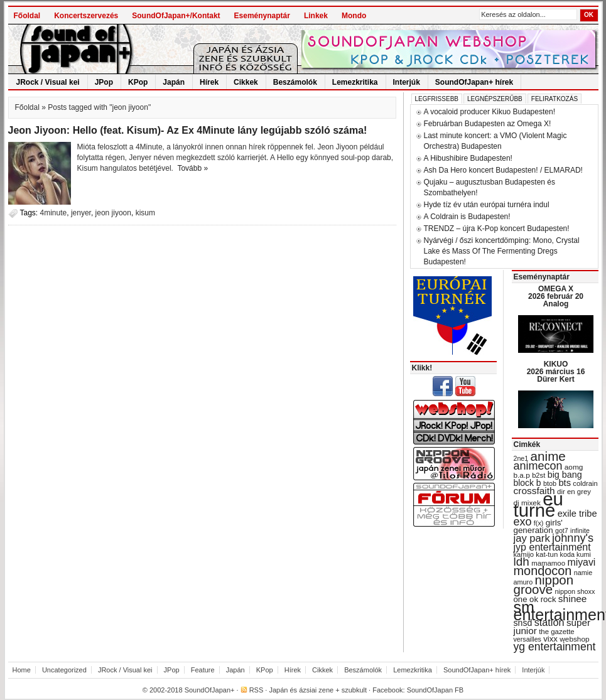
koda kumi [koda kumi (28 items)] (576, 554)
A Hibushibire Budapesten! (468, 158)
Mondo (354, 16)
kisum (145, 213)
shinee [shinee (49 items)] (573, 599)
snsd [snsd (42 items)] (523, 623)
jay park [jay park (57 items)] (532, 538)
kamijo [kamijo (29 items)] (524, 554)
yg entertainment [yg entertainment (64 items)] (555, 647)
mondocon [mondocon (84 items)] (543, 571)
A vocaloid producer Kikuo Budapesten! (490, 112)
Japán (174, 82)
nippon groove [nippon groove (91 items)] (544, 584)
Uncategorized (64, 670)
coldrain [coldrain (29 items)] (585, 483)
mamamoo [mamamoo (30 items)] (548, 563)
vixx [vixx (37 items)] (550, 639)
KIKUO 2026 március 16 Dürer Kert (556, 372)
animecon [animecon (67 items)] (538, 466)
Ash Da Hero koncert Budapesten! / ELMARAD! (503, 170)
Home (22, 670)
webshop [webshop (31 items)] (574, 639)
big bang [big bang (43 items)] (565, 475)
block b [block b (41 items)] (528, 483)
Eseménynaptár (262, 16)
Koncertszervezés (86, 16)
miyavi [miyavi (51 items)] (581, 562)
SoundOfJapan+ (210, 690)
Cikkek (246, 82)
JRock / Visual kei (48, 82)
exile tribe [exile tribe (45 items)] (577, 514)
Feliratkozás (555, 99)
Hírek (209, 82)
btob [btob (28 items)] (550, 483)
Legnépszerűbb (495, 99)
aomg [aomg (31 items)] (574, 467)
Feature (203, 670)
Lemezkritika (355, 82)
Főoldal (27, 16)
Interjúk (407, 82)
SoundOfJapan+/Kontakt (176, 16)
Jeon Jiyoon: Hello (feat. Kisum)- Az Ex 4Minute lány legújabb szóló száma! (188, 130)
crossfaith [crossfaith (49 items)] (534, 491)
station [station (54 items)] (549, 622)
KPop (138, 82)
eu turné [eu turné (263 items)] (538, 504)
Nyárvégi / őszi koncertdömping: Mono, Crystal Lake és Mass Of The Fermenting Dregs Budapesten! (502, 251)
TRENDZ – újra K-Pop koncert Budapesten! (497, 229)
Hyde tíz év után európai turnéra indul (487, 205)
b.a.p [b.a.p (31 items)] (522, 475)
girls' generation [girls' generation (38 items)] (538, 526)
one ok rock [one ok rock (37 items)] (535, 599)
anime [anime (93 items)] (548, 456)
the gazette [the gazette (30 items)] (557, 632)
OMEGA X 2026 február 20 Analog (556, 296)
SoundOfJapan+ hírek (474, 82)
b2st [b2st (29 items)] (538, 475)
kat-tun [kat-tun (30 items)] (547, 554)
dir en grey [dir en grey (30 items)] (574, 492)
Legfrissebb (437, 99)
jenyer (81, 213)
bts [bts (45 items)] (565, 483)
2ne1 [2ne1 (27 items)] (521, 458)
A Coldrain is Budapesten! (467, 217)
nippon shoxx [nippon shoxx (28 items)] (575, 591)
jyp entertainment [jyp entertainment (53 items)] (552, 547)
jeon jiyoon (113, 213)
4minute (54, 213)
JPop (104, 82)
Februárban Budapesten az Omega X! (488, 124)
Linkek (316, 16)
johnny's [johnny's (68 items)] (573, 538)
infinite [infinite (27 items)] (580, 530)
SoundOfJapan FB (436, 690)
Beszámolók (295, 82)
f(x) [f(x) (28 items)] (539, 523)
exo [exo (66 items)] (523, 522)
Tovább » (192, 168)
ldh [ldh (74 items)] (522, 562)
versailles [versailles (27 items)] (528, 639)
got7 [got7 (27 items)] (562, 530)
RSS (257, 690)
